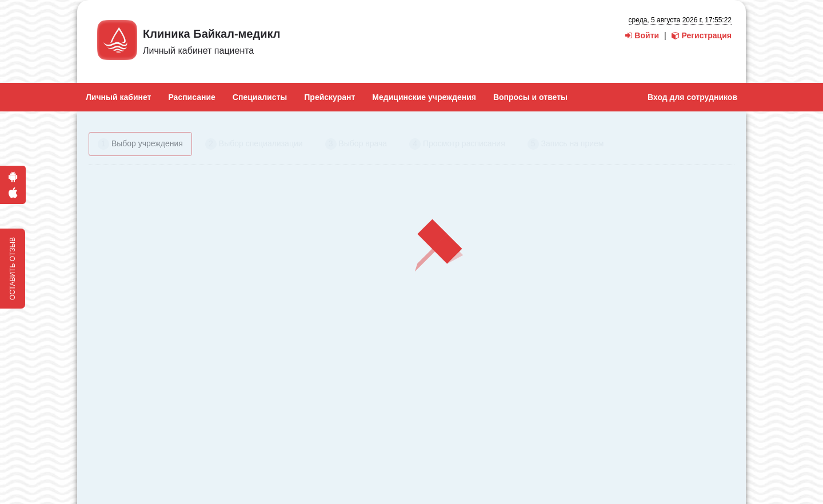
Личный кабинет (118, 97)
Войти (642, 35)
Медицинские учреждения (424, 97)
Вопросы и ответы (530, 97)
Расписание (191, 97)
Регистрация (702, 35)
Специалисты (260, 97)
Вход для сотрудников (692, 97)
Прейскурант (329, 97)
